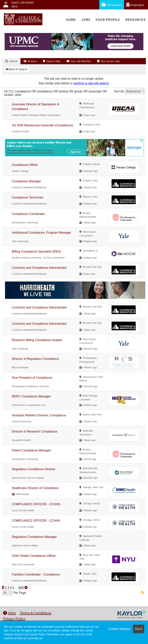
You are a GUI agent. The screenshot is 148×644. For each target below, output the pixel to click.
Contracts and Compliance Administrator (39, 268)
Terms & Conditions (35, 613)
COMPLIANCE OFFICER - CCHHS (36, 504)
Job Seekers (112, 5)
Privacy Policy (14, 619)
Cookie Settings (119, 629)
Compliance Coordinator (28, 214)
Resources (136, 20)
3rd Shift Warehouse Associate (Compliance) (42, 125)
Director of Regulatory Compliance (35, 359)
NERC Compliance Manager (31, 396)
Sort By (119, 91)
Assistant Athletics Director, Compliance (39, 415)
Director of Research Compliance (34, 431)
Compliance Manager (26, 181)
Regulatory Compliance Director (34, 469)
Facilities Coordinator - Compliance (36, 574)
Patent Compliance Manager (31, 450)
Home (71, 20)
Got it (139, 629)
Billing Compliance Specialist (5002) (36, 251)
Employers (135, 5)
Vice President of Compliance (32, 378)
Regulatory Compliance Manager (34, 537)
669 (21, 588)
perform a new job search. (92, 83)
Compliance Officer (25, 165)
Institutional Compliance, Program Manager (41, 233)
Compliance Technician (28, 197)
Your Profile (108, 20)
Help (9, 613)
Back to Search (16, 69)
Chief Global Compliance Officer (34, 556)
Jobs (86, 20)
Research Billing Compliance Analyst (37, 340)
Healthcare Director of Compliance (35, 488)
